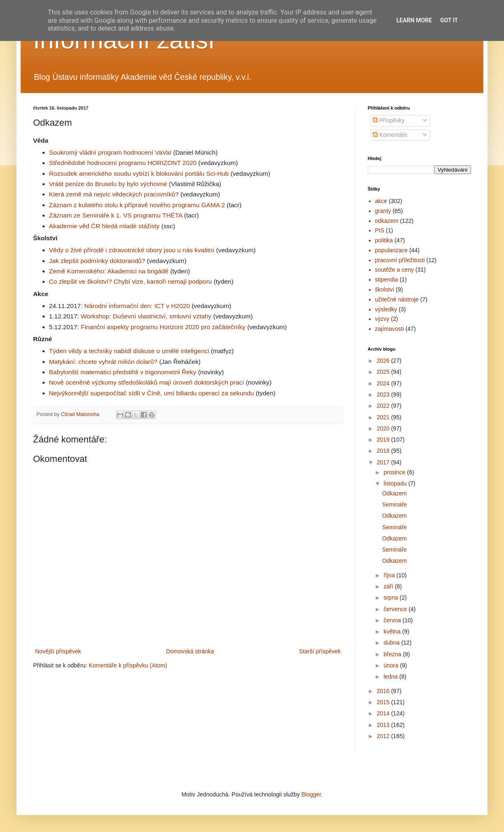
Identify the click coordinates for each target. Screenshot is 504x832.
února (392, 665)
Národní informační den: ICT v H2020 (137, 306)
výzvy (382, 319)
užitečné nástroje (397, 299)
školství (385, 289)
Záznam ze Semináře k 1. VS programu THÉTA (116, 215)
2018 (384, 451)
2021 (384, 417)
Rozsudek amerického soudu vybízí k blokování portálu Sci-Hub (139, 173)
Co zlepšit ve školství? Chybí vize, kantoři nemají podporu (131, 281)
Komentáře (390, 135)
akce (381, 201)
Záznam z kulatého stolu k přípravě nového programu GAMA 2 (137, 205)
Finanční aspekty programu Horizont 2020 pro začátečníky (163, 327)
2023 (384, 394)
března (393, 654)
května (393, 631)
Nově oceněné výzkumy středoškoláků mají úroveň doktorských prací (147, 382)
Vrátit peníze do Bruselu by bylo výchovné (108, 184)
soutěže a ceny (395, 270)
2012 (384, 736)
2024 (384, 383)
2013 (384, 725)
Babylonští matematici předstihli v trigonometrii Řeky (123, 372)
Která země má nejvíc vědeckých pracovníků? (114, 194)
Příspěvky (389, 120)
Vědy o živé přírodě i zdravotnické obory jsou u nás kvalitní (132, 250)
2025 (384, 372)
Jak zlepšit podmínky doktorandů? (97, 261)
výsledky (386, 309)
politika (384, 240)
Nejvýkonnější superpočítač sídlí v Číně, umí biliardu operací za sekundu (152, 393)
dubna (392, 643)
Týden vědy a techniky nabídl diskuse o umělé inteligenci (129, 351)
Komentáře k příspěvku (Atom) (128, 665)
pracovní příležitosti (400, 260)
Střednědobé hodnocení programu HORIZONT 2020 (123, 163)
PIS (380, 230)
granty (383, 211)
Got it (449, 20)
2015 (384, 702)
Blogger (311, 794)
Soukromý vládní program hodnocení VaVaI (110, 152)
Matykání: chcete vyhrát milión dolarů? (103, 362)
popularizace (391, 250)
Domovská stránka (190, 651)
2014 (384, 713)
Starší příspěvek (320, 651)
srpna (391, 598)
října (390, 575)
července (396, 609)
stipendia (387, 280)
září (389, 586)
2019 (384, 440)
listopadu (396, 483)
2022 (384, 406)
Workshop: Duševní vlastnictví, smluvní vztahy (146, 316)
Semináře (395, 504)
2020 (384, 428)
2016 (384, 691)
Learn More (414, 20)
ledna (391, 677)
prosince (395, 472)
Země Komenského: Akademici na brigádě (109, 271)
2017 (384, 462)
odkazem (387, 221)
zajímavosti (390, 329)
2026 (384, 361)
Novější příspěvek (58, 651)
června (393, 620)
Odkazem (395, 493)
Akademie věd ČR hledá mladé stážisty (105, 226)
